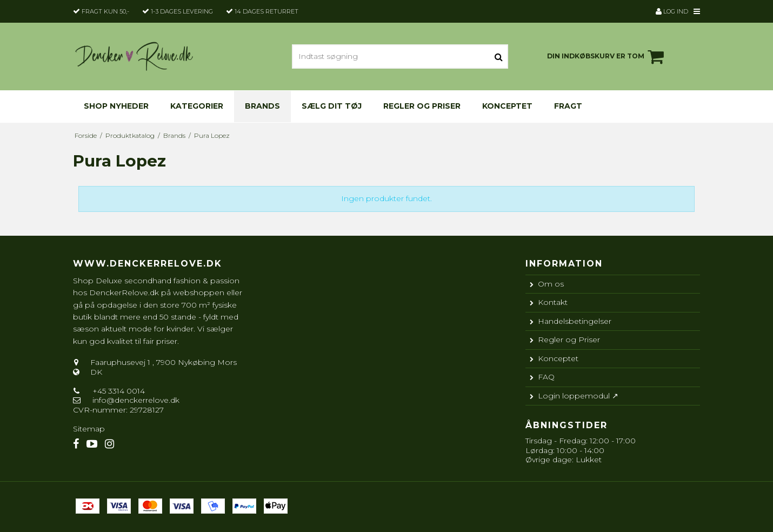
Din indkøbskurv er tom (607, 57)
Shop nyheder (116, 106)
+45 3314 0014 (118, 391)
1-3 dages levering (182, 11)
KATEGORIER (197, 106)
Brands (262, 106)
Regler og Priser (422, 106)
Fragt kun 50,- (105, 11)
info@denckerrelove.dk (136, 400)
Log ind (672, 11)
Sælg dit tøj (332, 106)
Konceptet (507, 106)
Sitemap (89, 429)
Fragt (568, 106)
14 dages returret (266, 11)
